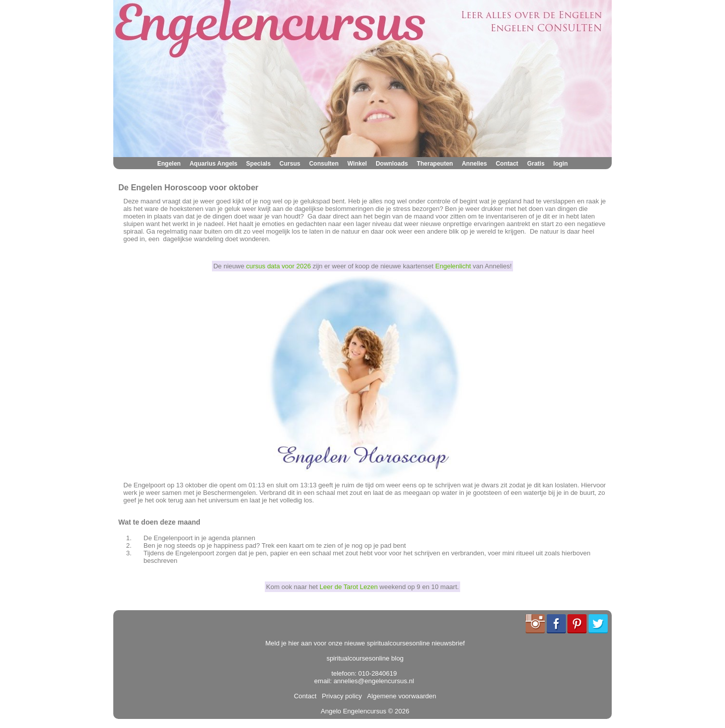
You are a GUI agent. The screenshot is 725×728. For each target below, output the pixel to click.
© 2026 (398, 711)
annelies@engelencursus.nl (374, 681)
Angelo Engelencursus (353, 711)
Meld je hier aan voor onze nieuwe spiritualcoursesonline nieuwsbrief (365, 643)
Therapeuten (435, 164)
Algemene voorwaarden (400, 696)
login (561, 164)
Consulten (324, 164)
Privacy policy (340, 696)
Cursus (290, 164)
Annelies (474, 164)
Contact (507, 164)
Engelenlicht (453, 266)
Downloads (392, 164)
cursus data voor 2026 (279, 266)
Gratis (536, 164)
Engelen (169, 164)
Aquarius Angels (213, 164)
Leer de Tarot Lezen (349, 587)
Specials (259, 164)
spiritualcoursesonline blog (365, 658)
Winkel (357, 164)
